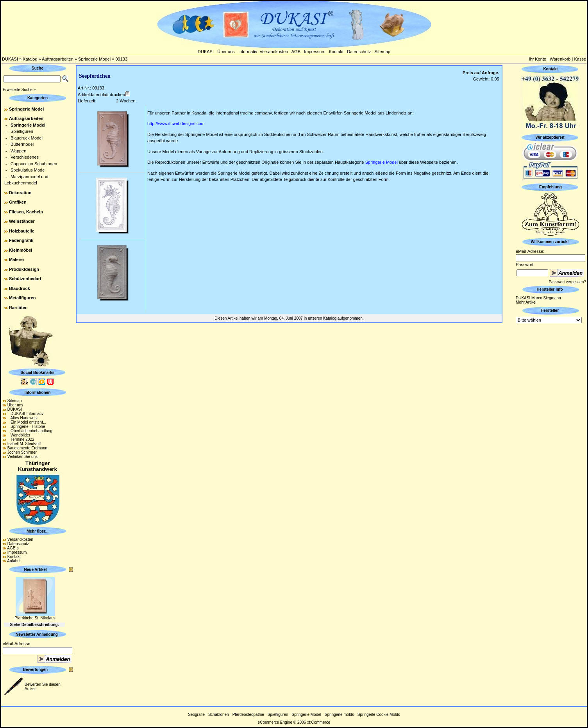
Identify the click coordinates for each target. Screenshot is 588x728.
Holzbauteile (22, 231)
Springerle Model (94, 59)
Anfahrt (13, 561)
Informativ (248, 52)
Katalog (30, 59)
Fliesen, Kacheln (26, 212)
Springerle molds (339, 715)
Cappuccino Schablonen (34, 164)
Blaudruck (20, 288)
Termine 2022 (21, 439)
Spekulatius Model (28, 170)
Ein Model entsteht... (27, 422)
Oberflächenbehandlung (30, 431)
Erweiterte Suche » (19, 90)
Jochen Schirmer (22, 452)
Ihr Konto (537, 59)
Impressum (315, 52)
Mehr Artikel (526, 302)
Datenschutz (359, 52)
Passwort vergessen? (567, 282)
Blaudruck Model (27, 138)
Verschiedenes (25, 157)
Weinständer (22, 221)
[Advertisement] (550, 442)
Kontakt (336, 52)
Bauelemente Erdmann (27, 448)
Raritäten (18, 308)
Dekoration (20, 193)
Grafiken (18, 202)
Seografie (196, 715)
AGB (296, 52)
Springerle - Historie (26, 427)
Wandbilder (19, 435)
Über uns (226, 52)
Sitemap (382, 52)
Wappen (19, 151)
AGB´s (13, 548)
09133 (121, 59)
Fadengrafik (21, 240)
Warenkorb (560, 59)
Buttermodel (22, 144)
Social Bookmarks (38, 373)
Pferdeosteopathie (248, 715)
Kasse (580, 59)
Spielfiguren (22, 131)
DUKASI (206, 52)
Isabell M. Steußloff (24, 444)
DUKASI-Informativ (26, 414)
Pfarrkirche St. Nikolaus (35, 618)
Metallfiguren (22, 298)
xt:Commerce (319, 722)
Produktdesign (24, 269)
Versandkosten (274, 52)
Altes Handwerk (23, 418)
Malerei (16, 259)
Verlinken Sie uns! (23, 457)
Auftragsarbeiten (58, 59)
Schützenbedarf (25, 279)
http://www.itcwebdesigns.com (176, 123)
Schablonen (219, 715)
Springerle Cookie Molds (379, 715)
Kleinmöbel (21, 250)
